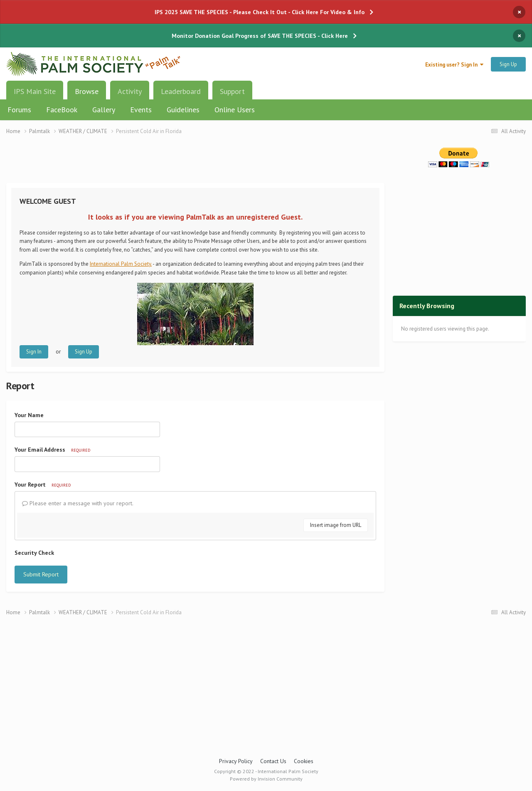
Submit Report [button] (41, 574)
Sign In (34, 352)
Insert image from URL (336, 525)
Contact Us (273, 761)
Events (141, 110)
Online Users (235, 110)
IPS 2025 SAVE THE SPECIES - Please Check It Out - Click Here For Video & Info (260, 12)
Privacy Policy (236, 761)
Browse (87, 94)
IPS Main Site (35, 91)
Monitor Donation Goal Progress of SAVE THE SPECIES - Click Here (260, 36)
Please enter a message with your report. (78, 503)
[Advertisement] (195, 164)
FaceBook (62, 110)
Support (232, 91)
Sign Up (508, 64)
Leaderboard (181, 91)
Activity (130, 91)
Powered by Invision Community (266, 779)
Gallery (104, 110)
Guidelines (183, 110)
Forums (19, 110)
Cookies (304, 761)
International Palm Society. (121, 264)
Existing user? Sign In (454, 65)
